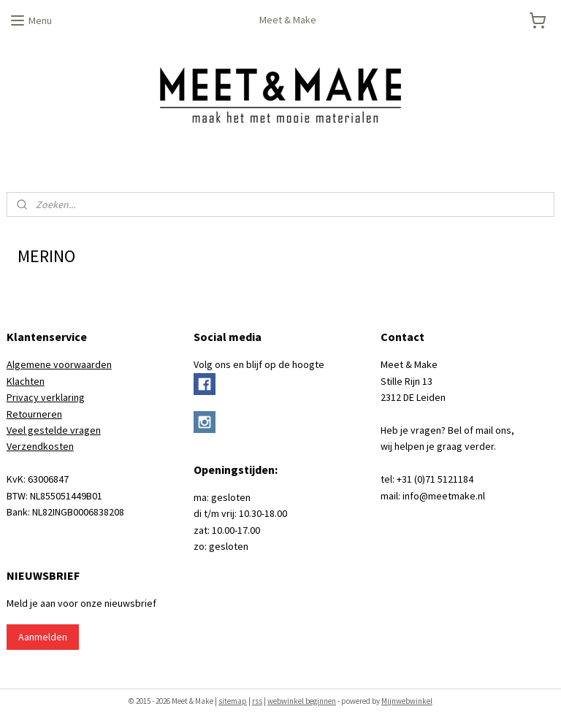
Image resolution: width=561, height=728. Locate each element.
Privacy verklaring (46, 397)
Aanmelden (43, 637)
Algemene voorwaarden (59, 364)
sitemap (233, 701)
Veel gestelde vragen (54, 430)
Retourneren (34, 414)
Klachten (26, 381)
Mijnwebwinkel (407, 701)
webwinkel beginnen (302, 701)
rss (257, 701)
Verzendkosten (40, 446)
